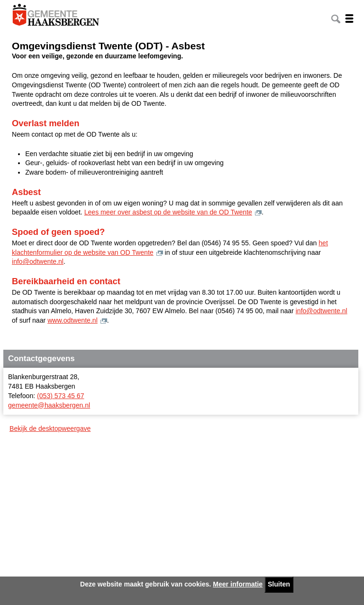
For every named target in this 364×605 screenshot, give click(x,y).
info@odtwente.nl (38, 261)
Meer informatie (238, 584)
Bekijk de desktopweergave (50, 428)
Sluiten (279, 584)
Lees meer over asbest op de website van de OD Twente (168, 212)
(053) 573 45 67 (60, 396)
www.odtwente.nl (73, 320)
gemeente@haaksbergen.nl (49, 405)
